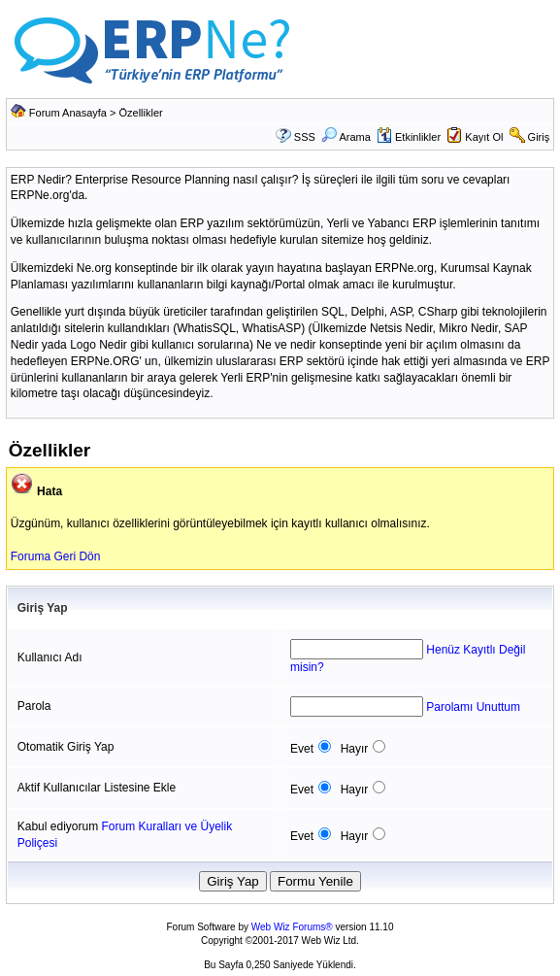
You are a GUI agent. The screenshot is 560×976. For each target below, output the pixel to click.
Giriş (539, 137)
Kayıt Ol (484, 137)
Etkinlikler (409, 137)
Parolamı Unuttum (473, 707)
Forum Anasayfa (68, 113)
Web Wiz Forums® (292, 927)
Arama (346, 137)
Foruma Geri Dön (56, 556)
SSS (305, 137)
